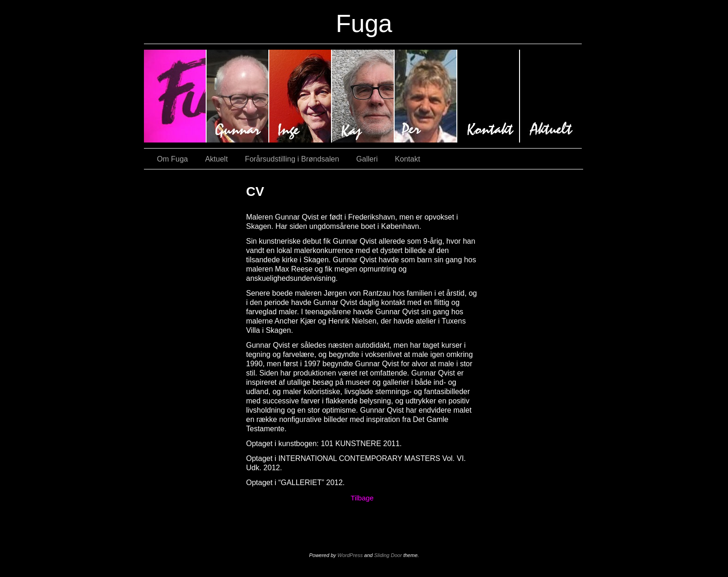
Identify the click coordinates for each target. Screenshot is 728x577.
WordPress (350, 555)
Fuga (364, 23)
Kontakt (489, 96)
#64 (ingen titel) (301, 96)
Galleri (367, 159)
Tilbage (362, 498)
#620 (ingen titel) (238, 96)
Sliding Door (388, 555)
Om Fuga (172, 159)
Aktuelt (551, 96)
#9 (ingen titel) (175, 96)
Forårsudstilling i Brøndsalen (292, 159)
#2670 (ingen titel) (363, 96)
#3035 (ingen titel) (426, 96)
